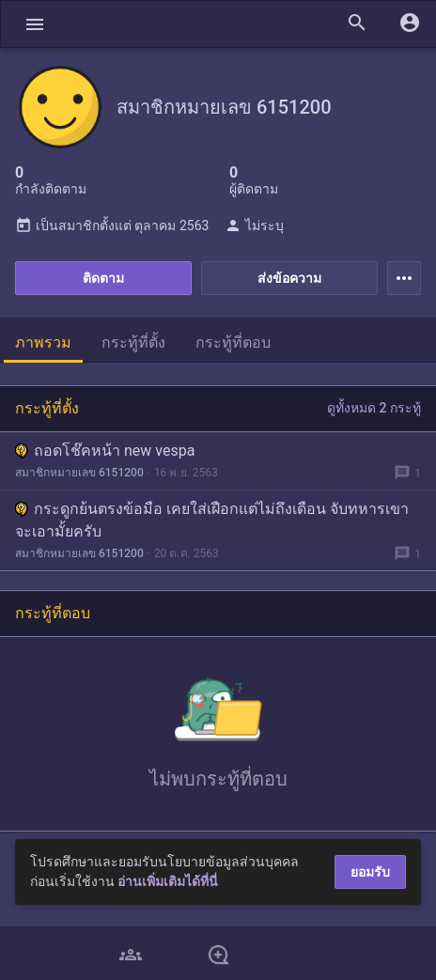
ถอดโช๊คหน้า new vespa (105, 451)
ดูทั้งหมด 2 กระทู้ (374, 408)
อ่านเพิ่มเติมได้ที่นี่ (168, 881)
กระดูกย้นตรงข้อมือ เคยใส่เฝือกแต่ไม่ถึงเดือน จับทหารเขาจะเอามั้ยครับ (212, 520)
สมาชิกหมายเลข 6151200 (79, 473)
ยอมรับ (370, 872)
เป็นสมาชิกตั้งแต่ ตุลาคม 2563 (112, 226)
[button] (35, 24)
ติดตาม (103, 278)
